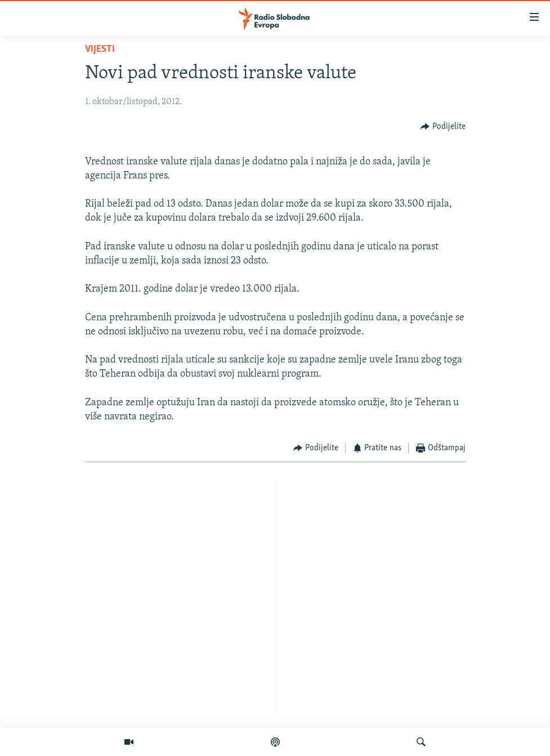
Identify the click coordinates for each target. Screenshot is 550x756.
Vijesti (100, 49)
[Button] (443, 126)
